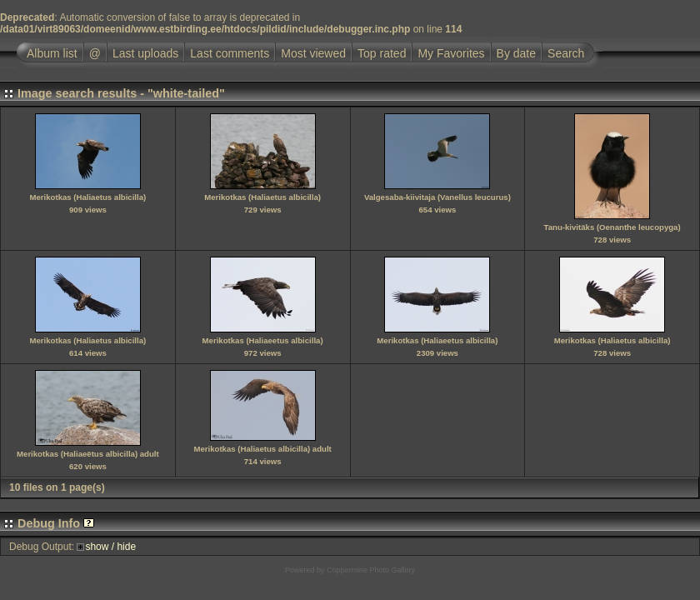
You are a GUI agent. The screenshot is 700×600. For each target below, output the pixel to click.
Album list (52, 53)
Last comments (230, 53)
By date (516, 53)
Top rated (382, 53)
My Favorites (451, 53)
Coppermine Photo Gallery (371, 570)
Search (566, 53)
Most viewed (313, 53)
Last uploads (145, 53)
